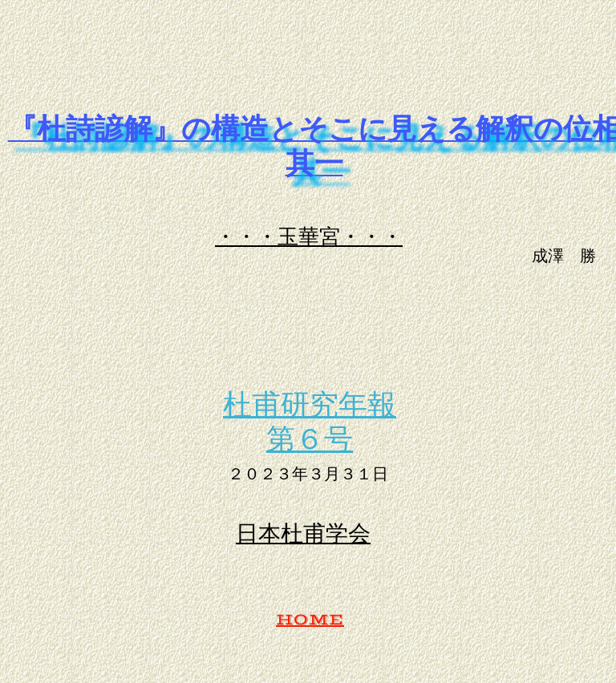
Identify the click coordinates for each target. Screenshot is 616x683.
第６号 (310, 438)
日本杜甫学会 (303, 533)
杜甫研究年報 (310, 403)
